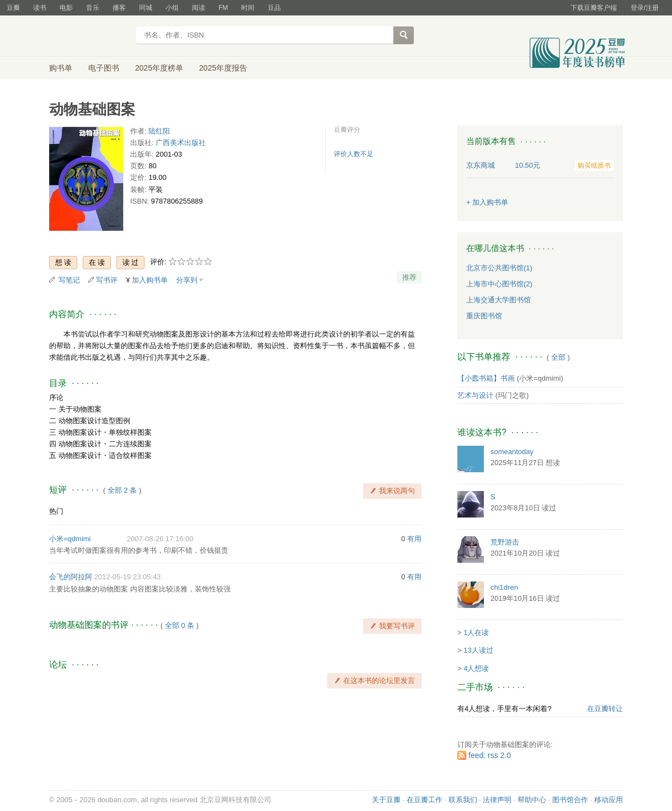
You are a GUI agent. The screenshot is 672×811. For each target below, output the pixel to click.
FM (223, 8)
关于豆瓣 (386, 800)
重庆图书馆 (484, 316)
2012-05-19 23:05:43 (128, 577)
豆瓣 (13, 8)
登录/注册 (645, 8)
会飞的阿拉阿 (71, 577)
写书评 (107, 280)
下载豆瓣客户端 (594, 8)
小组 (172, 8)
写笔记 (69, 280)
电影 (66, 8)
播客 (119, 8)
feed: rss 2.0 (490, 755)
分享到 (187, 280)
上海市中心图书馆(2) (499, 284)
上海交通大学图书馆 (498, 300)
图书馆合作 (570, 800)
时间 (248, 8)
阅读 (199, 8)
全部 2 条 (122, 490)
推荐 (409, 277)
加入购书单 (150, 280)
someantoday (512, 452)
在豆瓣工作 (425, 800)
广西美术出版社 (181, 143)
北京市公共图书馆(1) (499, 268)
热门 (56, 511)
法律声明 (497, 800)
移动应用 (609, 800)
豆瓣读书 (89, 36)
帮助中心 (532, 800)
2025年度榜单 (159, 68)
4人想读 (476, 668)
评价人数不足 (354, 154)
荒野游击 (505, 542)
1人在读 (476, 633)
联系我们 (463, 800)
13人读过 (478, 650)
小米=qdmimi (70, 539)
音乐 (93, 8)
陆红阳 (159, 131)
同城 (146, 8)
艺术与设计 (475, 395)
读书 (40, 8)
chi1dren (504, 587)
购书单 (61, 68)
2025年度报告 (223, 68)
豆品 (274, 8)
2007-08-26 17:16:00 (160, 539)
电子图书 (104, 68)
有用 (414, 539)
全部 (558, 357)
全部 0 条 (180, 625)
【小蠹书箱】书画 (486, 378)
